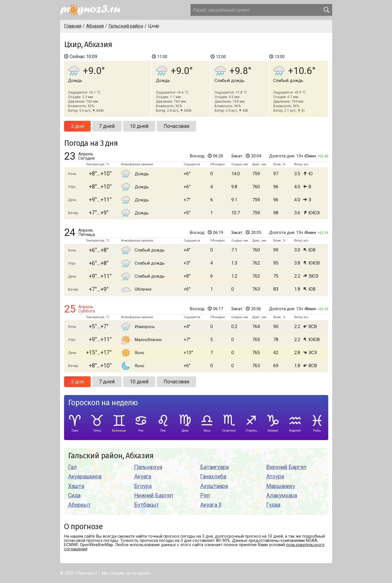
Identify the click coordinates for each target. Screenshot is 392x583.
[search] (326, 10)
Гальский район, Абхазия (111, 456)
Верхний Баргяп (286, 467)
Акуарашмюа (85, 477)
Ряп (205, 496)
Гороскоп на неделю (103, 403)
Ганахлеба (213, 477)
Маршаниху (281, 486)
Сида (74, 496)
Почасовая (176, 126)
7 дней (107, 126)
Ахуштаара (214, 486)
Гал (72, 467)
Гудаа (273, 505)
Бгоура (143, 486)
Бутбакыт (147, 505)
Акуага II (211, 505)
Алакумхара (282, 496)
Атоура (275, 477)
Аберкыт (79, 505)
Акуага (143, 477)
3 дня (77, 126)
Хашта (76, 486)
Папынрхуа (148, 467)
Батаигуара (214, 467)
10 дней (139, 126)
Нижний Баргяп (153, 496)
